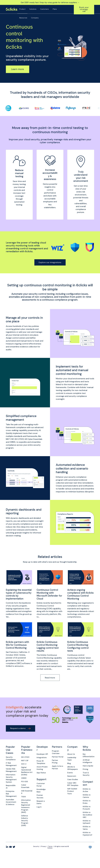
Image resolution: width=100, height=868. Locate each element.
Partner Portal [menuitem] (55, 764)
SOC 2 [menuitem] (24, 769)
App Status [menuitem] (42, 785)
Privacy (44, 861)
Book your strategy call (84, 9)
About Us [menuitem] (71, 759)
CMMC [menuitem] (24, 785)
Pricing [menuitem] (86, 778)
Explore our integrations (50, 262)
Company (35, 18)
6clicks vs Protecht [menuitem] (87, 819)
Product (22, 9)
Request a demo (21, 733)
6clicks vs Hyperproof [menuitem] (88, 848)
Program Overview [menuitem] (56, 757)
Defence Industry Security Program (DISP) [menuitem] (25, 832)
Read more (50, 682)
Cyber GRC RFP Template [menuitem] (72, 796)
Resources (23, 18)
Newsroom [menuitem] (72, 783)
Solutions (33, 9)
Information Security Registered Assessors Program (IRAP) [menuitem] (26, 816)
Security (36, 861)
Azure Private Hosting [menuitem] (40, 778)
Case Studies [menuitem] (71, 788)
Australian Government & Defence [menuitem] (12, 811)
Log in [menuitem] (39, 822)
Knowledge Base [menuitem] (42, 804)
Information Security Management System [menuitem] (12, 785)
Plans (55, 9)
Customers (44, 9)
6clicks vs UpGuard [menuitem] (87, 835)
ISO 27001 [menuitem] (26, 762)
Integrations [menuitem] (42, 765)
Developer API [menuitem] (41, 760)
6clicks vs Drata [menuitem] (87, 813)
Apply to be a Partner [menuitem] (57, 776)
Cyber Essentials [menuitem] (26, 794)
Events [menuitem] (70, 779)
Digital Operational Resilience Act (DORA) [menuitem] (26, 777)
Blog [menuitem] (69, 769)
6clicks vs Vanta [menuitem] (87, 842)
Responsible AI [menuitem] (11, 794)
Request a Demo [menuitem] (41, 816)
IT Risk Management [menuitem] (12, 770)
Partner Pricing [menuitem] (55, 770)
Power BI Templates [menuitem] (41, 770)
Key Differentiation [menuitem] (88, 760)
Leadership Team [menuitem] (72, 764)
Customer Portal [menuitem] (41, 797)
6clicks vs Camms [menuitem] (87, 807)
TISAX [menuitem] (24, 805)
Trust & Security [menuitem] (86, 783)
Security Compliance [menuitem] (11, 763)
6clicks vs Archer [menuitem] (87, 800)
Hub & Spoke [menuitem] (85, 773)
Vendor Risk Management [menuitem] (12, 776)
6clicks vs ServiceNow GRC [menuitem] (88, 827)
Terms (50, 861)
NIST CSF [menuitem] (25, 766)
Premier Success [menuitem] (40, 810)
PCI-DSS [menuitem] (25, 789)
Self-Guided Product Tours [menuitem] (73, 805)
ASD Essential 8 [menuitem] (26, 800)
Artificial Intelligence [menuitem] (88, 767)
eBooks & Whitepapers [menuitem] (73, 774)
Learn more (18, 69)
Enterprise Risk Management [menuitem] (12, 802)
